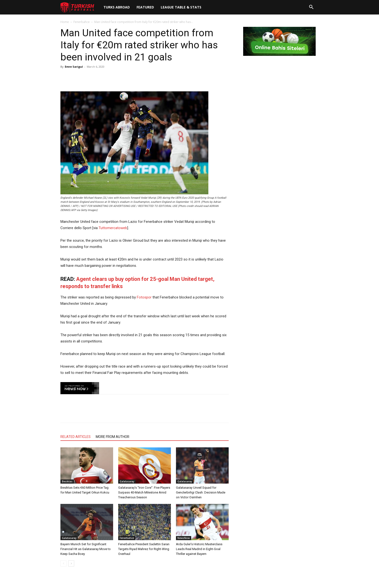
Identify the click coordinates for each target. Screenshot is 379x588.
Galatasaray (127, 481)
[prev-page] (63, 563)
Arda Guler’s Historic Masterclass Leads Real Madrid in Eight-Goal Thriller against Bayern (199, 549)
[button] (311, 7)
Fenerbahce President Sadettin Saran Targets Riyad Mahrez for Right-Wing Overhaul (144, 549)
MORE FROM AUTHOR (113, 437)
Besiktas (67, 481)
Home (65, 22)
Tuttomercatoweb (113, 228)
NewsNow (184, 538)
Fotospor (144, 297)
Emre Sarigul (74, 67)
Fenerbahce (82, 22)
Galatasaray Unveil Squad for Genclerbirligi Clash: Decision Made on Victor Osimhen (201, 492)
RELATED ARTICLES (76, 437)
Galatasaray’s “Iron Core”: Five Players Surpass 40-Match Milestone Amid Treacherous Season (144, 492)
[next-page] (71, 563)
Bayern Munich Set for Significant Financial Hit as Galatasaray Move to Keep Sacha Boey (86, 549)
